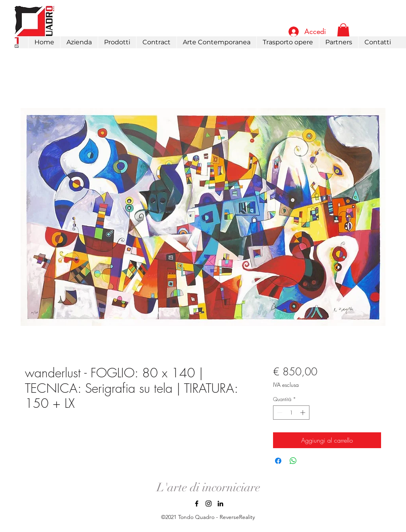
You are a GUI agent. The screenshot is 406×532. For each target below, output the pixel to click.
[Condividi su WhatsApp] (293, 461)
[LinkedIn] (220, 504)
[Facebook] (197, 504)
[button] (117, 42)
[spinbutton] (291, 413)
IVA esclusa (286, 385)
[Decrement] (279, 413)
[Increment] (304, 413)
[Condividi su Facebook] (278, 461)
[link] (343, 31)
